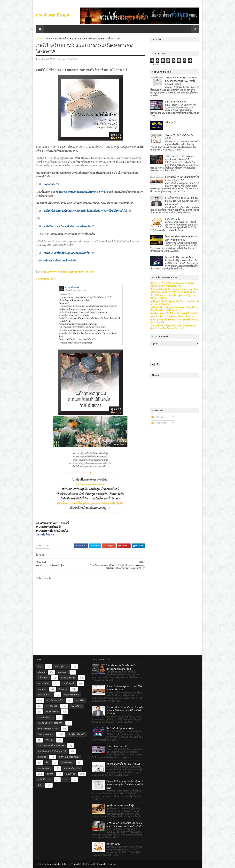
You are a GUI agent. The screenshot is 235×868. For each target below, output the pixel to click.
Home (39, 39)
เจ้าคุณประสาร (68, 678)
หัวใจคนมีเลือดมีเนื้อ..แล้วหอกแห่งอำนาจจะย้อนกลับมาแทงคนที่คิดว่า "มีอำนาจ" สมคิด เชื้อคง (174, 291)
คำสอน (42, 672)
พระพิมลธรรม (45, 695)
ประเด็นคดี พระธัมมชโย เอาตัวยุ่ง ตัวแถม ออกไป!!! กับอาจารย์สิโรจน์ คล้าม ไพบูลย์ (182, 201)
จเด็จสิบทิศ (43, 678)
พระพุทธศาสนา (71, 695)
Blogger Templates (72, 864)
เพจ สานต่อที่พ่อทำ (46, 279)
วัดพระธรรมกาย (46, 734)
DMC (66, 779)
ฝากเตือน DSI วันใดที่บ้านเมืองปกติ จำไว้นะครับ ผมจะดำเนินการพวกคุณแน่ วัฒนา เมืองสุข (174, 315)
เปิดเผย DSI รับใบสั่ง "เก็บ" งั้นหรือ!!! (124, 764)
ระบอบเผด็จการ (45, 717)
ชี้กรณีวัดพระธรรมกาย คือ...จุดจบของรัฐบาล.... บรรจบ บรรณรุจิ (174, 297)
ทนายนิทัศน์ (44, 683)
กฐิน (40, 666)
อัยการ (50, 774)
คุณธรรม (62, 672)
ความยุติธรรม (62, 666)
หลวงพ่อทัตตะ (45, 768)
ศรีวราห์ (50, 740)
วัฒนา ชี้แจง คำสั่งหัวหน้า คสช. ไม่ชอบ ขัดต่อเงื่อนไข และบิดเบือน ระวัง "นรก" (173, 327)
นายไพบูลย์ (69, 683)
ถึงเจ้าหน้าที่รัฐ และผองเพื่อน (179, 257)
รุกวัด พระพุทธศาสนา (48, 729)
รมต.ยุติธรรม (52, 712)
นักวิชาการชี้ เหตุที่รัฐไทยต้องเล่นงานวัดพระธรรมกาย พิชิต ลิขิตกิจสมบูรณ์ (172, 284)
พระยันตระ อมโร (55, 700)
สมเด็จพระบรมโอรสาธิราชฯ (51, 746)
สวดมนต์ (42, 757)
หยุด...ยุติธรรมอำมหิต (176, 102)
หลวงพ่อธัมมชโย (72, 768)
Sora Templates (54, 864)
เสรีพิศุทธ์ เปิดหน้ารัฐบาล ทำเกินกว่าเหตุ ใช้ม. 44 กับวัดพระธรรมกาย (175, 303)
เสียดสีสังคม (67, 762)
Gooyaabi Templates (107, 864)
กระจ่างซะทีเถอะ (53, 15)
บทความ (158, 417)
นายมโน (42, 689)
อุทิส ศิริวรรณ (44, 779)
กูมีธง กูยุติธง (171, 122)
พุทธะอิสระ (77, 706)
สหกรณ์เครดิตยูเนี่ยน (69, 757)
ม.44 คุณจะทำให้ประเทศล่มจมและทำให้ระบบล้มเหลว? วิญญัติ (174, 321)
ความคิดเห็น (160, 423)
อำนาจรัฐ (71, 774)
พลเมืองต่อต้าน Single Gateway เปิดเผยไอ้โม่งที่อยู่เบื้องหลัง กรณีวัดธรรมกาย (174, 309)
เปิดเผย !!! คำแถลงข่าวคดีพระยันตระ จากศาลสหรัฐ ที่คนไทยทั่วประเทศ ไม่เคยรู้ (181, 81)
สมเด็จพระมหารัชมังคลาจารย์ (52, 751)
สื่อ (47, 762)
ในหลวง (48, 39)
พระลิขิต (80, 700)
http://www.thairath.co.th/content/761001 (67, 272)
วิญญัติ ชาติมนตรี (76, 734)
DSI (40, 785)
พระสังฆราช (52, 706)
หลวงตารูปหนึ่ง (172, 219)
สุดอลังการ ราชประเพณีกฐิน (121, 805)
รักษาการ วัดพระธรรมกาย (50, 723)
